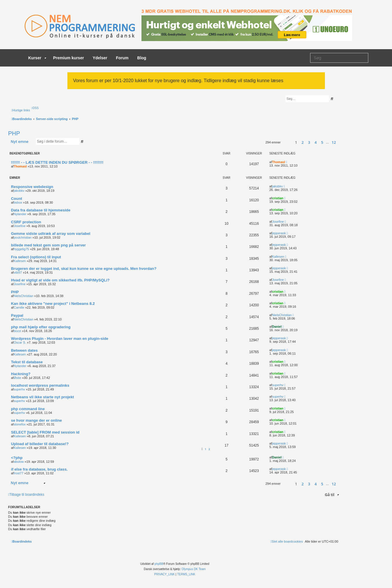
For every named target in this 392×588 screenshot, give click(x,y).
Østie (17, 378)
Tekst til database (27, 362)
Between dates (24, 350)
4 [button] (315, 142)
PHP (14, 133)
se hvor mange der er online (36, 420)
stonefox (20, 424)
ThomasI (20, 166)
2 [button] (302, 142)
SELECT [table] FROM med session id (45, 432)
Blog (142, 58)
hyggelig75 (21, 249)
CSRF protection (26, 222)
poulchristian (23, 237)
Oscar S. (20, 342)
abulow (19, 462)
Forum (122, 58)
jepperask (279, 233)
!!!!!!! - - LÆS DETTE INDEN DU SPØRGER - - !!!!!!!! (57, 162)
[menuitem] (35, 108)
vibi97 (18, 272)
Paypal (17, 315)
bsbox (18, 202)
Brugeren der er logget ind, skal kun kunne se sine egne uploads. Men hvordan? (84, 269)
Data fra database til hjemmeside (41, 210)
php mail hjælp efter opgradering (41, 327)
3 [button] (309, 142)
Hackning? (21, 374)
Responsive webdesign (32, 187)
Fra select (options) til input (36, 257)
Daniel (277, 327)
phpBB (159, 564)
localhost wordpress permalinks (40, 385)
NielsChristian (23, 296)
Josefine (20, 226)
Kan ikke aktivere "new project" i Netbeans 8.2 (53, 304)
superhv (19, 389)
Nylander (20, 214)
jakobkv (19, 191)
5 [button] (322, 142)
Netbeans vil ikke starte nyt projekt (43, 397)
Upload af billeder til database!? (40, 444)
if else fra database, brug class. (39, 469)
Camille (19, 307)
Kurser (37, 58)
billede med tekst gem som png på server (48, 245)
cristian (278, 198)
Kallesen (20, 261)
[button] (287, 142)
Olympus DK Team (194, 569)
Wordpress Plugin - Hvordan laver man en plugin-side (60, 339)
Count (16, 199)
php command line (28, 409)
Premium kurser (69, 58)
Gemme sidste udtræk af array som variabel (51, 234)
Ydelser (100, 58)
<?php (17, 458)
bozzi (17, 331)
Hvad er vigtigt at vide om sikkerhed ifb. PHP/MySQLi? (60, 280)
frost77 (19, 473)
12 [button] (334, 142)
